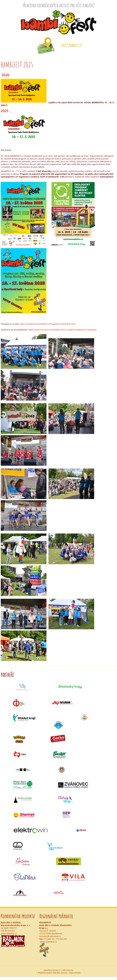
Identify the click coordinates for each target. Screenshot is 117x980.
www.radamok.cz (9, 933)
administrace (68, 970)
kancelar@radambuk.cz (50, 936)
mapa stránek (75, 973)
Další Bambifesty (72, 45)
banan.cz (57, 970)
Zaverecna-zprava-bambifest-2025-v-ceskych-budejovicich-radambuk (65, 330)
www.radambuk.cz (48, 942)
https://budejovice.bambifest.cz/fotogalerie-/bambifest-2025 (48, 324)
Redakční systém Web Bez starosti (52, 973)
